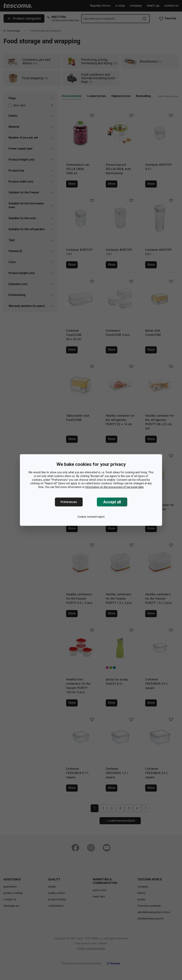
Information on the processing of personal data (114, 487)
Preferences (69, 502)
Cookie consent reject (91, 517)
